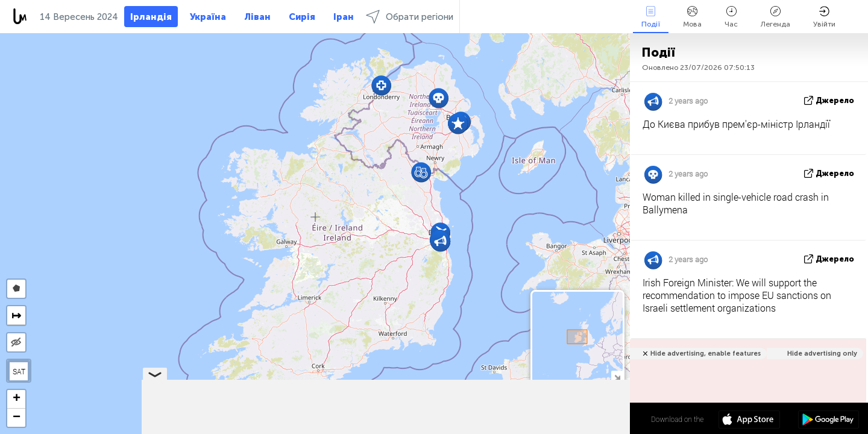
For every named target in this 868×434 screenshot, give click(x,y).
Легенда (775, 17)
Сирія (302, 17)
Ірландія (151, 17)
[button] (440, 241)
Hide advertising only (822, 354)
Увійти (824, 17)
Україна (208, 17)
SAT (19, 371)
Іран (344, 17)
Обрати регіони (410, 17)
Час (731, 17)
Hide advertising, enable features (706, 354)
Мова (692, 17)
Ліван (257, 17)
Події (651, 17)
